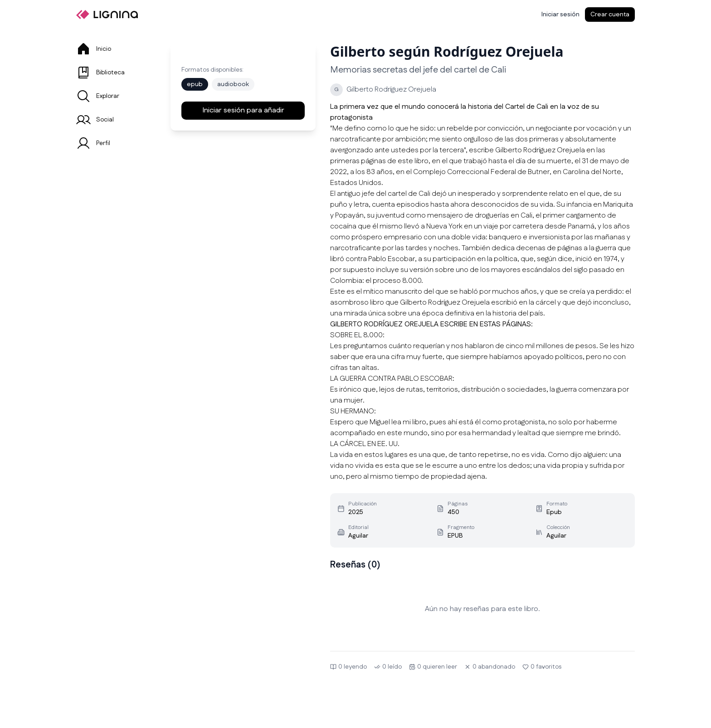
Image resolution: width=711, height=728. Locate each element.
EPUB (455, 536)
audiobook (233, 84)
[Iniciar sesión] (560, 15)
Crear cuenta (610, 15)
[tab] (112, 49)
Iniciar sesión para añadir (243, 110)
